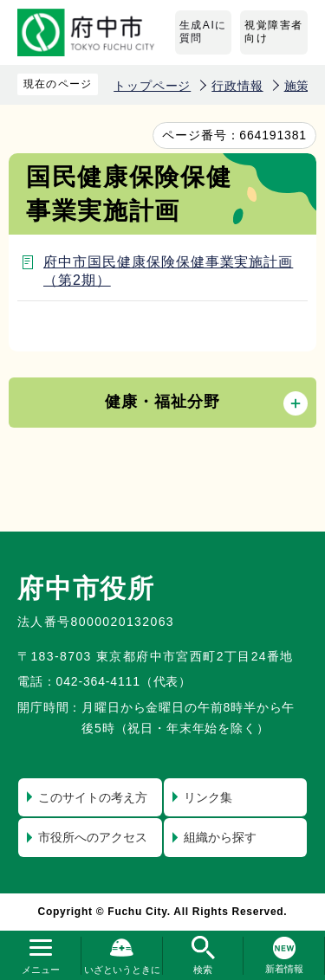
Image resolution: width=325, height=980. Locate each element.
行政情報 (237, 86)
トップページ (152, 86)
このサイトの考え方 (93, 797)
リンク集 (208, 797)
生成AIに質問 (203, 32)
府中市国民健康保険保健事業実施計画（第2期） (168, 271)
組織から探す (220, 837)
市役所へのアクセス (93, 837)
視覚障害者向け (274, 32)
